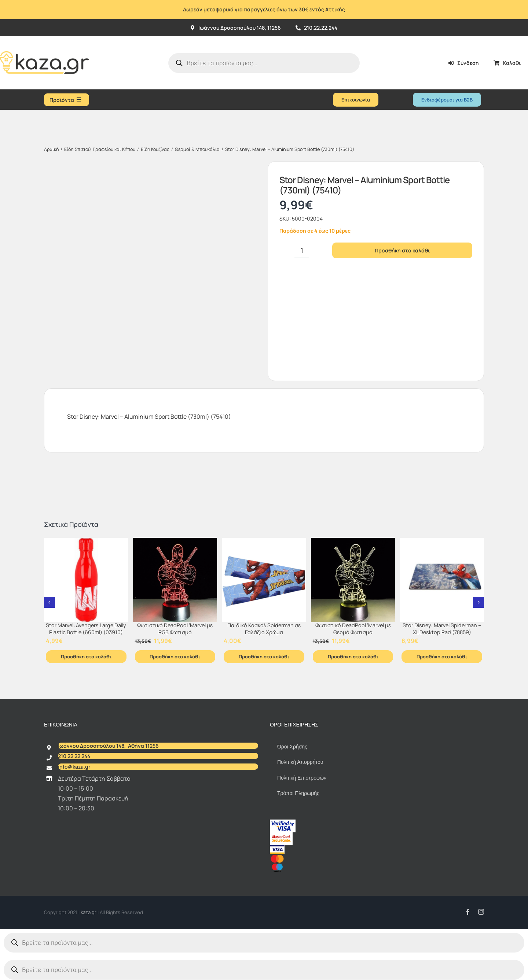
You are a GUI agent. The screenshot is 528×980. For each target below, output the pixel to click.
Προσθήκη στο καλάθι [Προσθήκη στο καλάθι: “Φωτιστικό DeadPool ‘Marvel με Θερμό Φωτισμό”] (353, 657)
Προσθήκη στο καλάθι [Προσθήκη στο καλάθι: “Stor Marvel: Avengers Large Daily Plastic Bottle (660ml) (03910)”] (86, 657)
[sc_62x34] (281, 835)
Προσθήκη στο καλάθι (402, 250)
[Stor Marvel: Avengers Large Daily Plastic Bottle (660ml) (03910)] (86, 580)
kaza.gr (89, 912)
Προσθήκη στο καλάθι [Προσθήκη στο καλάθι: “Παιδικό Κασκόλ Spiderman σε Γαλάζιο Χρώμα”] (264, 657)
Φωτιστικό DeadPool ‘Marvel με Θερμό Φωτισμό (353, 629)
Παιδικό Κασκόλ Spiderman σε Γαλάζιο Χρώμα (264, 629)
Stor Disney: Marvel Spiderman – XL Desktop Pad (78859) (442, 629)
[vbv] (283, 822)
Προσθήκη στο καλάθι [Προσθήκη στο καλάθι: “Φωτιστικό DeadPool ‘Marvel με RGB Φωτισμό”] (175, 657)
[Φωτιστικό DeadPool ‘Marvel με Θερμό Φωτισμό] (353, 580)
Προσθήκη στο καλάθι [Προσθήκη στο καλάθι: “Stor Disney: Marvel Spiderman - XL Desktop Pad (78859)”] (442, 657)
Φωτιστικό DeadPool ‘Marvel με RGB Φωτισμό (175, 629)
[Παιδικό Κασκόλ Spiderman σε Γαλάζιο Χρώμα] (264, 580)
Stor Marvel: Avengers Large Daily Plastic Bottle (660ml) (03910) (86, 629)
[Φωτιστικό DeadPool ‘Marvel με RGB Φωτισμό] (175, 580)
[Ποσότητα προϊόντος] (302, 250)
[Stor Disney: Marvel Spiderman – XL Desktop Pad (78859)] (442, 580)
